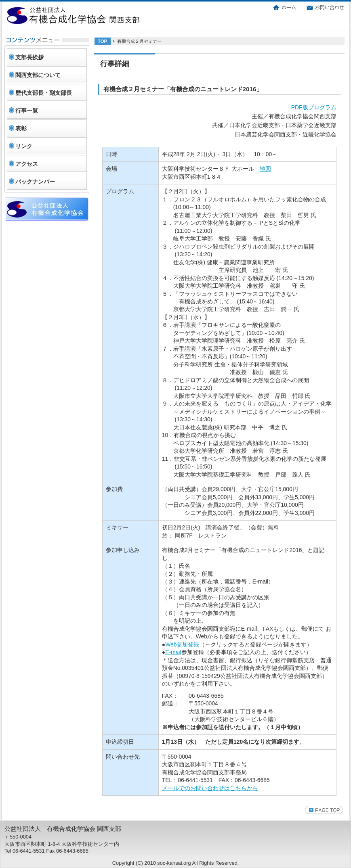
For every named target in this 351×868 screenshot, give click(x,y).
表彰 (21, 128)
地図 (265, 169)
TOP (102, 41)
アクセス (27, 164)
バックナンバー (35, 182)
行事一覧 (27, 111)
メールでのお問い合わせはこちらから (210, 788)
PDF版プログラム (314, 107)
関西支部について (38, 75)
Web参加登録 (182, 644)
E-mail (173, 652)
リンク (24, 146)
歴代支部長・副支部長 (44, 93)
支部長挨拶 (29, 57)
